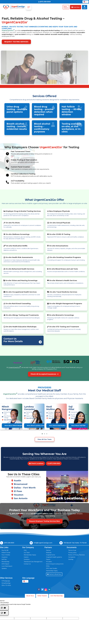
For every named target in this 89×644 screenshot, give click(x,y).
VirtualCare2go (6, 583)
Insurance (5, 557)
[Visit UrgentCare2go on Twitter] (42, 589)
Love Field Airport (7, 566)
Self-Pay (4, 559)
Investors (27, 559)
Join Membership (57, 596)
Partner (48, 550)
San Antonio (21, 498)
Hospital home (51, 555)
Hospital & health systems (54, 557)
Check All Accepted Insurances (44, 374)
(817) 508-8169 (54, 463)
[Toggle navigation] (29, 7)
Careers (26, 557)
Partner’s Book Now (54, 574)
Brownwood (21, 484)
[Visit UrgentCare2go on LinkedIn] (49, 589)
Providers (49, 562)
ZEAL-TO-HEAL (6, 585)
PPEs (48, 566)
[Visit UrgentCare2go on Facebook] (39, 589)
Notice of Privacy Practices (76, 555)
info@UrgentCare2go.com (43, 543)
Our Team (27, 553)
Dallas (17, 488)
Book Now (30, 596)
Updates (4, 568)
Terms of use (72, 550)
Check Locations (36, 463)
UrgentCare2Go (8, 30)
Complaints (72, 557)
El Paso (18, 491)
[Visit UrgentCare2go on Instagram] (46, 589)
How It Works (6, 555)
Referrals (49, 553)
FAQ (25, 550)
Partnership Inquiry (52, 571)
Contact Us (27, 564)
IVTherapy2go (6, 581)
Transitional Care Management (33, 562)
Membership (5, 562)
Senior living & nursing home (55, 564)
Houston (19, 495)
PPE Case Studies (52, 568)
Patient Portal (6, 553)
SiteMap (71, 559)
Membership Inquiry (30, 555)
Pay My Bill (5, 550)
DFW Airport (5, 564)
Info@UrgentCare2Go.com (42, 514)
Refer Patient (42, 596)
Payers (48, 559)
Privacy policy (72, 553)
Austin (18, 481)
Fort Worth (29, 488)
